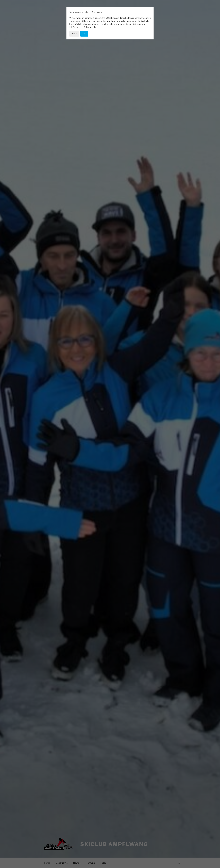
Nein (74, 34)
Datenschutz (90, 27)
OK (84, 34)
